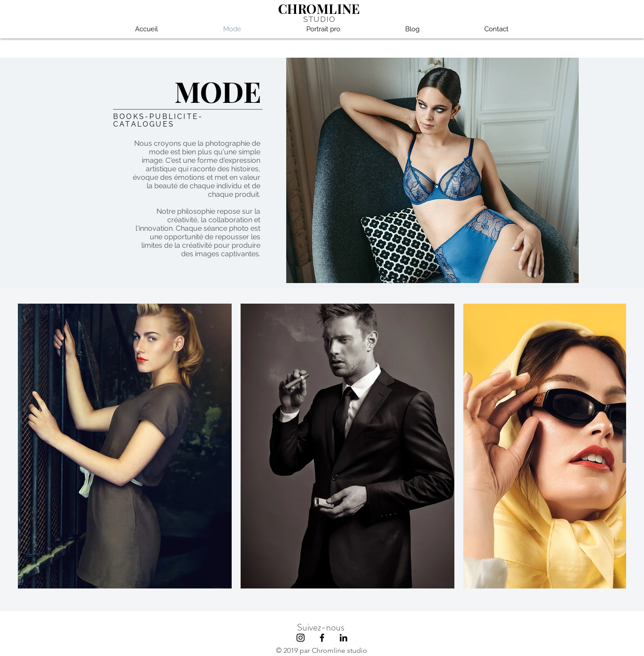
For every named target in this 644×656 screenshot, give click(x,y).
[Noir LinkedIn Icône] (343, 638)
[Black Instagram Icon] (301, 638)
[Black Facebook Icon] (322, 638)
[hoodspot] (483, 641)
